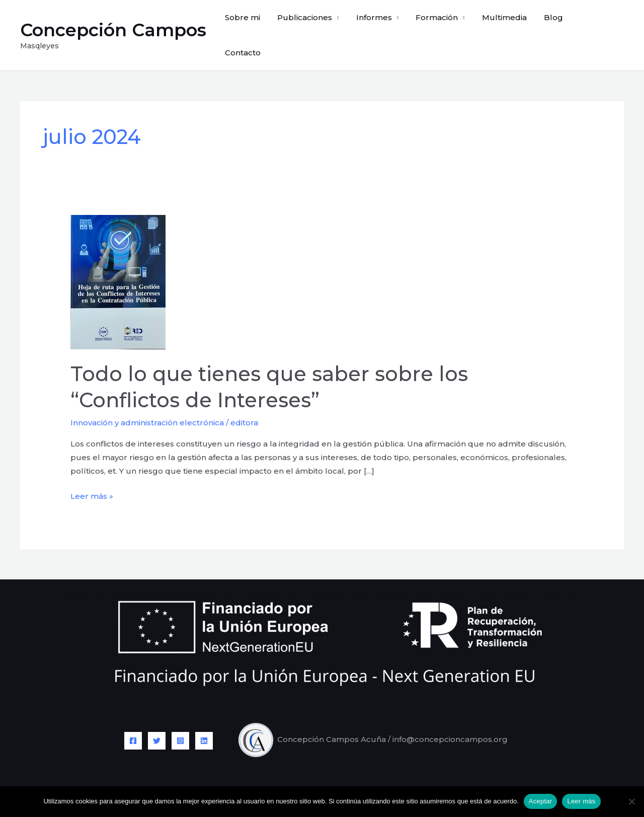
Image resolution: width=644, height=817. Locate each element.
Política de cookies (461, 773)
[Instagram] (180, 717)
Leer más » (92, 471)
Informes (383, 23)
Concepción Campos (113, 18)
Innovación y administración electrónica (147, 399)
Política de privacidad (375, 773)
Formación (444, 23)
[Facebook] (133, 717)
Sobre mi (256, 23)
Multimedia (509, 23)
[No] (631, 801)
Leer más (581, 801)
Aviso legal (304, 773)
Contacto (598, 23)
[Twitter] (157, 717)
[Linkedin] (204, 717)
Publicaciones (316, 23)
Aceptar (541, 801)
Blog (556, 23)
